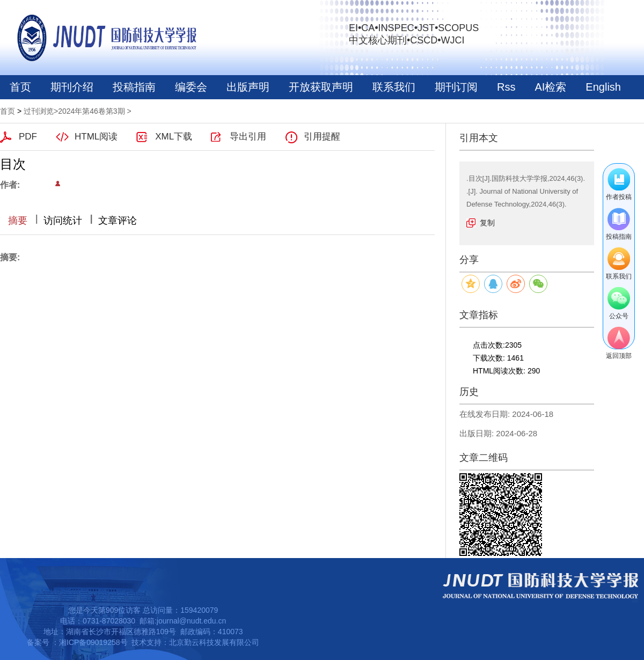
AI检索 (550, 87)
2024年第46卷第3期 (92, 111)
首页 (20, 87)
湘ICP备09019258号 (93, 642)
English (603, 87)
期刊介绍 (72, 87)
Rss (506, 87)
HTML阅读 (96, 137)
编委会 (191, 87)
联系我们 (394, 87)
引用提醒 (322, 137)
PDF (28, 137)
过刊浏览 (39, 111)
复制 (487, 223)
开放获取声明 (321, 87)
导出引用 (248, 137)
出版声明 (248, 87)
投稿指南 (134, 87)
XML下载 (174, 137)
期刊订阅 (456, 87)
